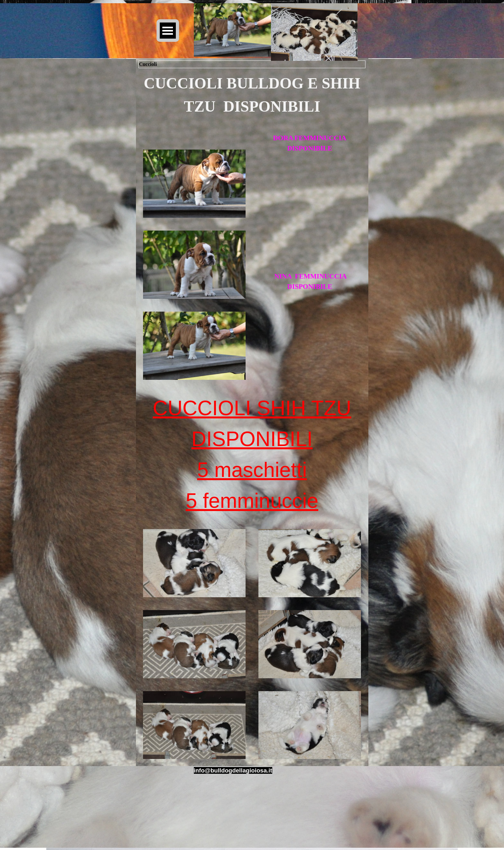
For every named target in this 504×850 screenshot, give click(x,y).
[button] (233, 770)
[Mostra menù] (168, 31)
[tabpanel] (252, 95)
